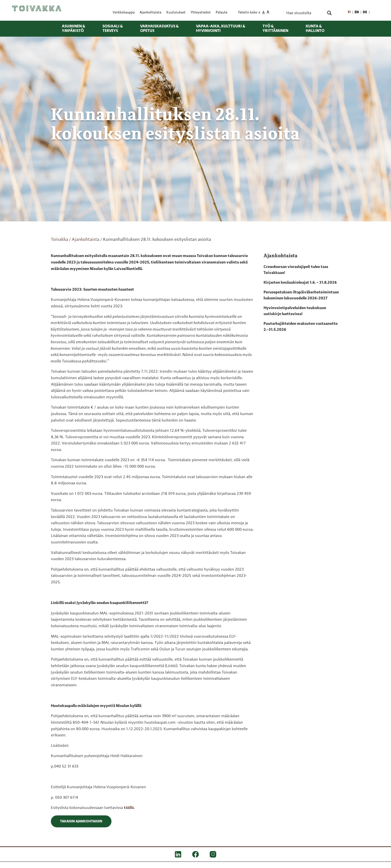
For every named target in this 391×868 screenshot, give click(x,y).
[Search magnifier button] (329, 13)
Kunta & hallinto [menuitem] (315, 29)
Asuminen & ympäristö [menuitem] (73, 29)
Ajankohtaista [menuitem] (150, 13)
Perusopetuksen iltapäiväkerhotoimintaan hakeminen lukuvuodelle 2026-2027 (301, 295)
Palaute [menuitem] (222, 13)
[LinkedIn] (178, 854)
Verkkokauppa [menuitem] (124, 13)
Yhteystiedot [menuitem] (201, 13)
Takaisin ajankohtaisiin (81, 821)
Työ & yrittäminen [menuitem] (275, 29)
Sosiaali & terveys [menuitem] (113, 29)
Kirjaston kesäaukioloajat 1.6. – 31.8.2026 (300, 283)
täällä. (129, 808)
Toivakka (59, 240)
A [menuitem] (259, 13)
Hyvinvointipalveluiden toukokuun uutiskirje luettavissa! (295, 311)
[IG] (213, 854)
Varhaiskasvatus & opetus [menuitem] (159, 29)
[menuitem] (349, 13)
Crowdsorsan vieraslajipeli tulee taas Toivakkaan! (296, 270)
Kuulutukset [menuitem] (176, 13)
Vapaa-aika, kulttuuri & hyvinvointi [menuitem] (221, 29)
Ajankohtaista (86, 240)
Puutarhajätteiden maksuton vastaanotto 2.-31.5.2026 (301, 327)
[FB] (195, 854)
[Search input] (305, 13)
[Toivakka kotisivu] (37, 8)
